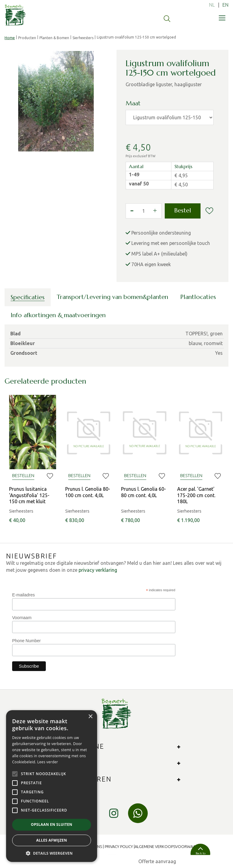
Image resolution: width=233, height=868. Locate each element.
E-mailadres (24, 595)
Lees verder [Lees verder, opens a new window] (48, 762)
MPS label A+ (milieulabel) (159, 254)
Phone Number (26, 641)
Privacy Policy (119, 846)
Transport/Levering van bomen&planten (112, 297)
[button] (52, 853)
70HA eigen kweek (151, 264)
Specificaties (28, 297)
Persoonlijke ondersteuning (161, 233)
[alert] (52, 786)
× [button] (90, 717)
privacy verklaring (98, 570)
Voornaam (22, 618)
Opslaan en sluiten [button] (52, 824)
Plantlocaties (198, 297)
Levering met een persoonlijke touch (171, 243)
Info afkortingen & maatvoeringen (58, 315)
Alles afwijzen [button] (52, 840)
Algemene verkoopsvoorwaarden (170, 846)
